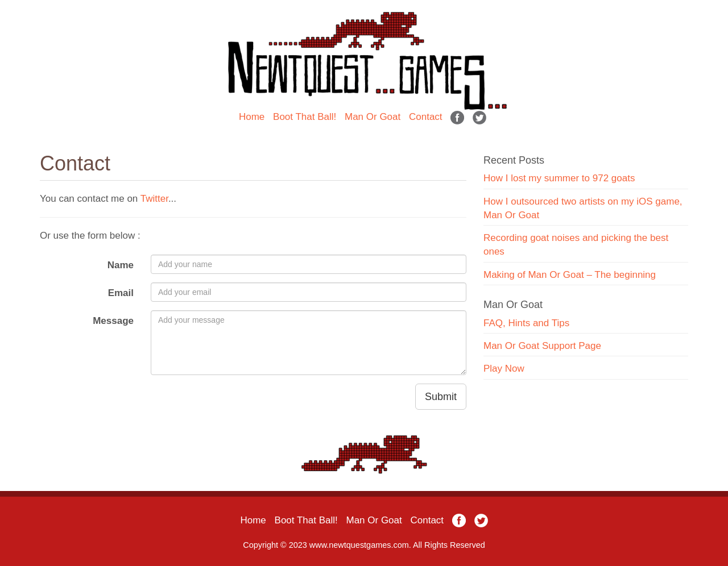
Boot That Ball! (305, 117)
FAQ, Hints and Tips (526, 323)
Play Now (504, 369)
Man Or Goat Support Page (542, 346)
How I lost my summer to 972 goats (559, 178)
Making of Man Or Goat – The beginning (570, 275)
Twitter (154, 199)
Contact (426, 117)
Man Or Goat (373, 117)
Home (252, 117)
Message (113, 321)
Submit (441, 397)
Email (121, 293)
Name (121, 265)
